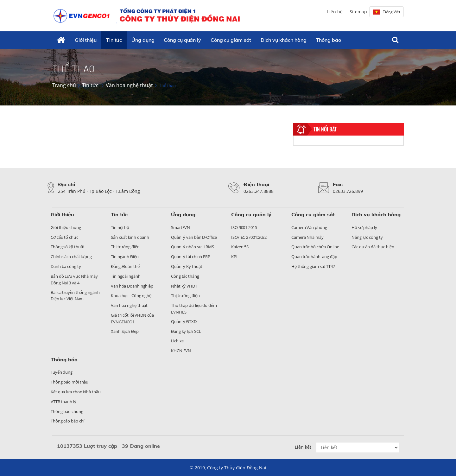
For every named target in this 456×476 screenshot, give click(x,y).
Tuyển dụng (62, 372)
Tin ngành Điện (125, 257)
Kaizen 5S (240, 247)
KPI (234, 257)
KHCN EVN (181, 351)
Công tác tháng (185, 276)
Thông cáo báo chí (67, 421)
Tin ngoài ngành (126, 276)
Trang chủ (64, 85)
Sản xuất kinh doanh (130, 237)
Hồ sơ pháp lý (364, 227)
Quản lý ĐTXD (184, 321)
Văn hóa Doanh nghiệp (132, 286)
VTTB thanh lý (63, 402)
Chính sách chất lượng (71, 257)
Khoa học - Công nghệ (131, 295)
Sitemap (358, 12)
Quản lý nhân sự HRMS (193, 247)
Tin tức (114, 40)
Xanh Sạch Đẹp (125, 331)
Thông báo (329, 40)
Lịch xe (177, 341)
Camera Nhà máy (307, 237)
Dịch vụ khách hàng (283, 40)
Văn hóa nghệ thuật (129, 85)
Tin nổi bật (325, 129)
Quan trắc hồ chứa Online (315, 247)
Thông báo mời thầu (70, 382)
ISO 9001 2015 (244, 227)
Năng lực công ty (367, 237)
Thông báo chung (67, 411)
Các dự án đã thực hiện (373, 247)
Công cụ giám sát (231, 40)
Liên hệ (335, 12)
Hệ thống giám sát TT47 (313, 266)
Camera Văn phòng (309, 227)
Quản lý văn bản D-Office (194, 237)
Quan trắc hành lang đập (314, 257)
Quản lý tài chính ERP (191, 257)
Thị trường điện (125, 247)
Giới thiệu (86, 40)
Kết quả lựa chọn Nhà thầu (76, 392)
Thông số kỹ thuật (67, 247)
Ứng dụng (143, 40)
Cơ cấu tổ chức (64, 237)
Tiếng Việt (386, 12)
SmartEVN (180, 227)
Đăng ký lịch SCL (186, 331)
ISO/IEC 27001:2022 (249, 237)
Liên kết (303, 447)
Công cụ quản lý (182, 40)
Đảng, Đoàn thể (125, 266)
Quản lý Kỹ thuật (187, 266)
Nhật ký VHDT (184, 286)
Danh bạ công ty (66, 266)
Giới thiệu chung (66, 227)
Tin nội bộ (120, 227)
